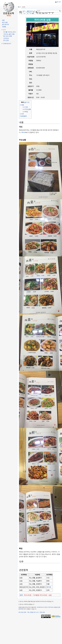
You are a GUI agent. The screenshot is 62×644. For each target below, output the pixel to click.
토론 (24, 7)
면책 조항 (42, 612)
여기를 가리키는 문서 (10, 32)
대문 (3, 20)
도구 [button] (4, 30)
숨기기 (27, 102)
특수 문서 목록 (8, 36)
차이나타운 (28, 595)
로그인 (59, 2)
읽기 (24, 11)
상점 (50, 595)
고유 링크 (6, 38)
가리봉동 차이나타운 (40, 595)
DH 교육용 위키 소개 (33, 612)
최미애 (24, 132)
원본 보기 (30, 11)
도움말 (4, 27)
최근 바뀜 (5, 22)
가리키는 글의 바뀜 (9, 34)
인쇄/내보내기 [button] (7, 44)
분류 (21, 595)
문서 (19, 7)
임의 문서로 (5, 24)
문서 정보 (6, 40)
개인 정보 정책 (22, 612)
